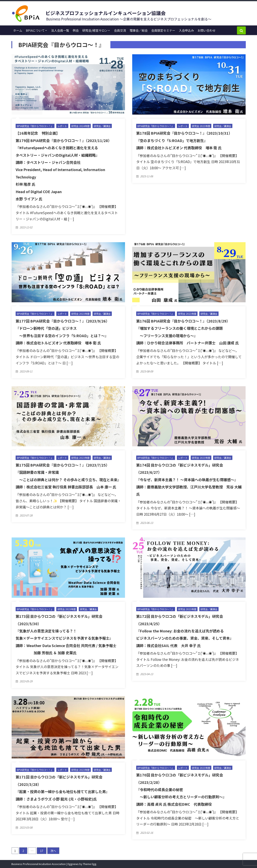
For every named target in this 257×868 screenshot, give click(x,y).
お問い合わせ (207, 30)
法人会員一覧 (60, 30)
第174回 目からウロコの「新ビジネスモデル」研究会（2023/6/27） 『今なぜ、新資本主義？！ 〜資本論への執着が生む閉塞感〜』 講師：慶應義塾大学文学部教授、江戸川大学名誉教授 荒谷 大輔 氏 (189, 480)
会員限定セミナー (163, 30)
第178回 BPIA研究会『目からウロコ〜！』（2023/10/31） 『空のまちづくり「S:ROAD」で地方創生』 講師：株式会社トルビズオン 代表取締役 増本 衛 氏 (184, 140)
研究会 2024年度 (80, 126)
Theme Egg (90, 864)
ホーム (18, 30)
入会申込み (186, 30)
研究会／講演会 (102, 126)
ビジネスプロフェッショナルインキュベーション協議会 (106, 13)
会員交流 (120, 30)
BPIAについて (35, 30)
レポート (62, 126)
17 (42, 851)
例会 (76, 30)
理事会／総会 (139, 30)
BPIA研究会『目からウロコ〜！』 (35, 126)
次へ (53, 851)
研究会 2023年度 (201, 126)
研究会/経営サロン (95, 30)
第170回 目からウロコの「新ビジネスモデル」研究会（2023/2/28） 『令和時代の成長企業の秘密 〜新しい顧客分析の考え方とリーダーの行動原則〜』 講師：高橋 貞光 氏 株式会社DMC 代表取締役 (181, 789)
